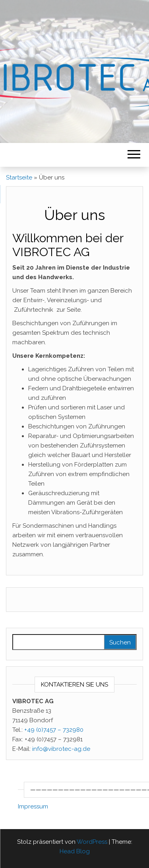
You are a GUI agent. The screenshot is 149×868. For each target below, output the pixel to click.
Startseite (19, 177)
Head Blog (75, 851)
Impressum (33, 806)
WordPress (92, 842)
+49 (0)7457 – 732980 (54, 730)
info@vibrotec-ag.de (61, 749)
